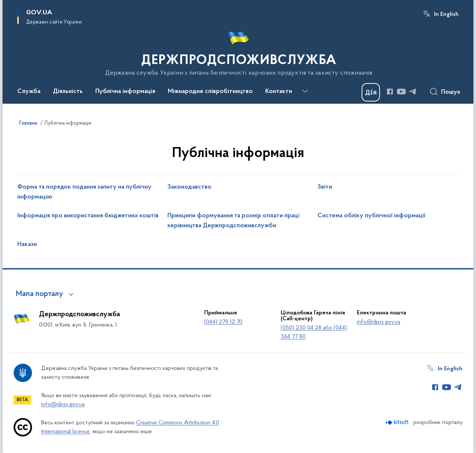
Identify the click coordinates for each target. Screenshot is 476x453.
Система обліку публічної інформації (372, 216)
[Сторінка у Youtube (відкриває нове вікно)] (401, 92)
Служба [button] (29, 92)
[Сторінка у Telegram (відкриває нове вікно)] (413, 92)
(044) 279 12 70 (223, 322)
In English (446, 14)
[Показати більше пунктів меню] (305, 91)
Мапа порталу (40, 294)
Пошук (451, 92)
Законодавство (189, 187)
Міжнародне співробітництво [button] (210, 92)
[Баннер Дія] (371, 92)
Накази (27, 245)
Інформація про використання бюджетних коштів (88, 216)
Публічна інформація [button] (125, 92)
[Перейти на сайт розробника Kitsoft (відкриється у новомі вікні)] (398, 422)
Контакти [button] (279, 92)
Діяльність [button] (68, 92)
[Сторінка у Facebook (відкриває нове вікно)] (390, 92)
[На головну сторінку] (238, 51)
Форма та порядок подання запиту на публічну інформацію (84, 192)
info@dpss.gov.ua (379, 322)
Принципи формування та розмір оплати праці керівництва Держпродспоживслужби (233, 221)
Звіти (325, 187)
